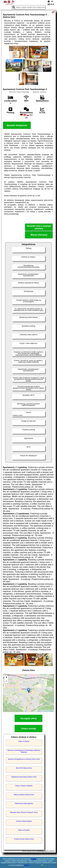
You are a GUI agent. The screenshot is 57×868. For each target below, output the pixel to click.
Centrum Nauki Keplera (24, 821)
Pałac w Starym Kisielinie (24, 786)
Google (34, 859)
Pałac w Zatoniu (24, 741)
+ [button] (6, 678)
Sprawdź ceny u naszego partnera (39, 227)
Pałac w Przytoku (24, 830)
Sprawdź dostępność (17, 125)
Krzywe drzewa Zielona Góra (24, 839)
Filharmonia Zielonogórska (24, 804)
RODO (27, 865)
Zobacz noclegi (29, 729)
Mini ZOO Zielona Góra (24, 768)
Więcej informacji (39, 235)
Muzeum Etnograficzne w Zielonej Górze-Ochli (24, 759)
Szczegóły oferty (29, 718)
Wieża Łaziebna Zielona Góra (24, 795)
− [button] (6, 681)
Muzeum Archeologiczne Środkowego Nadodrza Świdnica (24, 751)
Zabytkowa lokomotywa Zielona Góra (24, 777)
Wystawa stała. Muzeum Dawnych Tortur (24, 812)
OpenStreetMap (48, 711)
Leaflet (39, 711)
